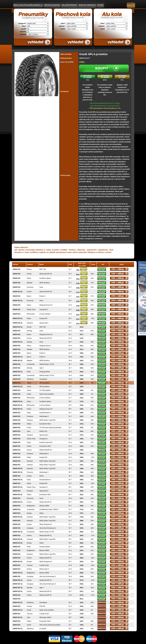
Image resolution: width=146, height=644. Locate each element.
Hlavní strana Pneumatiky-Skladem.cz (28, 5)
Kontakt (100, 5)
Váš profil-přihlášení (69, 5)
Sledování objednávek (87, 5)
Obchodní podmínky (52, 5)
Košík (131, 5)
